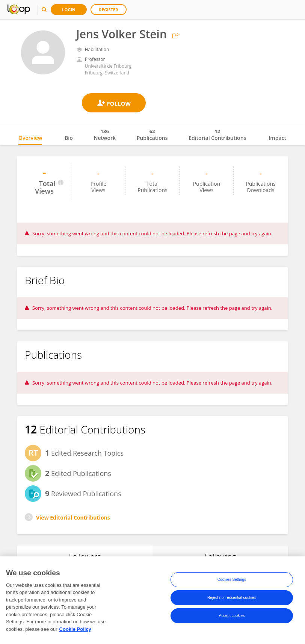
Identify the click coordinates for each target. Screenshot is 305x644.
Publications (152, 135)
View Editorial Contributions (73, 517)
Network (105, 135)
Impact (277, 138)
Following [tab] (220, 557)
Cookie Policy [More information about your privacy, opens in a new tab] (75, 632)
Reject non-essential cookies (232, 600)
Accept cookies (232, 618)
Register (109, 10)
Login (69, 10)
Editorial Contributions (217, 135)
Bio (69, 138)
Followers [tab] (85, 557)
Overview (30, 138)
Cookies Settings (232, 582)
